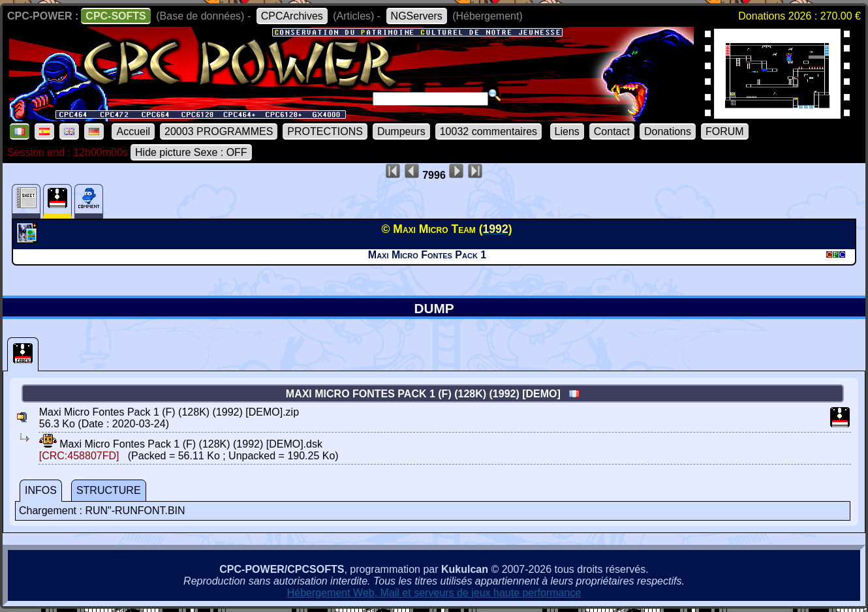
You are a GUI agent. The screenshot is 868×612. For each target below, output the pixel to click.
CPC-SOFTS (116, 16)
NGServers (417, 16)
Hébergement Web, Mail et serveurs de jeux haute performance (434, 593)
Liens (567, 131)
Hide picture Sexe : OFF (191, 152)
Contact (612, 131)
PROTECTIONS (325, 131)
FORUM (725, 131)
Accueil (133, 131)
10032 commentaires (488, 131)
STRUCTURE (109, 490)
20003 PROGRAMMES (219, 131)
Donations (668, 131)
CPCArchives (292, 16)
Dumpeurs (401, 131)
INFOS (41, 490)
